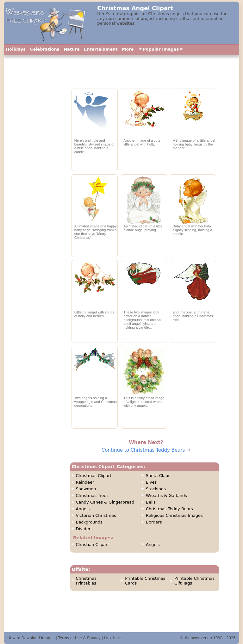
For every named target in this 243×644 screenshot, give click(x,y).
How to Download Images (31, 638)
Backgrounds (89, 522)
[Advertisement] (35, 198)
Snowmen (86, 489)
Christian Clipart (93, 545)
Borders (154, 522)
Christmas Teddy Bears (169, 509)
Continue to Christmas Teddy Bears (143, 450)
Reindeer (85, 482)
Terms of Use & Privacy (79, 638)
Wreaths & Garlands (166, 495)
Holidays (16, 49)
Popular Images (161, 49)
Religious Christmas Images (174, 515)
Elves (151, 482)
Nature (72, 49)
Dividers (84, 529)
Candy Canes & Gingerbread (105, 502)
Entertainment (101, 49)
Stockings (156, 489)
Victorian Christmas (96, 515)
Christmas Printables (86, 581)
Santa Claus (158, 476)
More (128, 49)
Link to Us (113, 638)
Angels (83, 509)
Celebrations (45, 49)
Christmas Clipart (94, 476)
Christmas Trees (92, 495)
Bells (151, 502)
